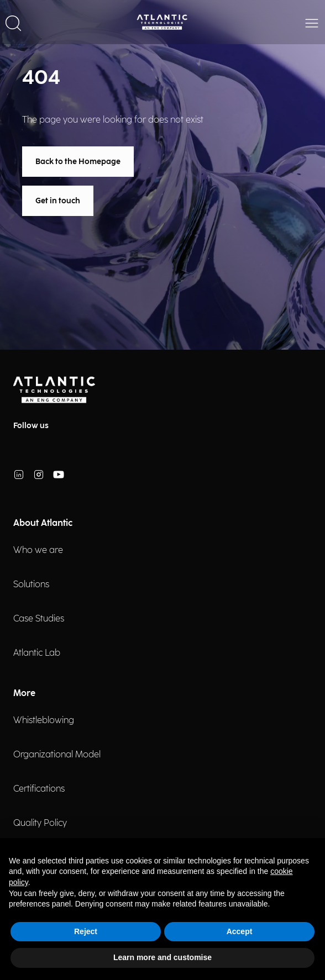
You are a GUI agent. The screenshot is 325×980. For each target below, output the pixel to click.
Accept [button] (240, 931)
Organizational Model (57, 755)
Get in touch (58, 201)
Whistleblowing (44, 721)
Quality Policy (40, 823)
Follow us (31, 426)
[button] (13, 22)
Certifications (39, 789)
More (24, 694)
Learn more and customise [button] (162, 957)
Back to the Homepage (78, 162)
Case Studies (39, 619)
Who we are (38, 550)
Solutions (31, 585)
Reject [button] (86, 931)
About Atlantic (43, 523)
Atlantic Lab (37, 653)
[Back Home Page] (162, 22)
